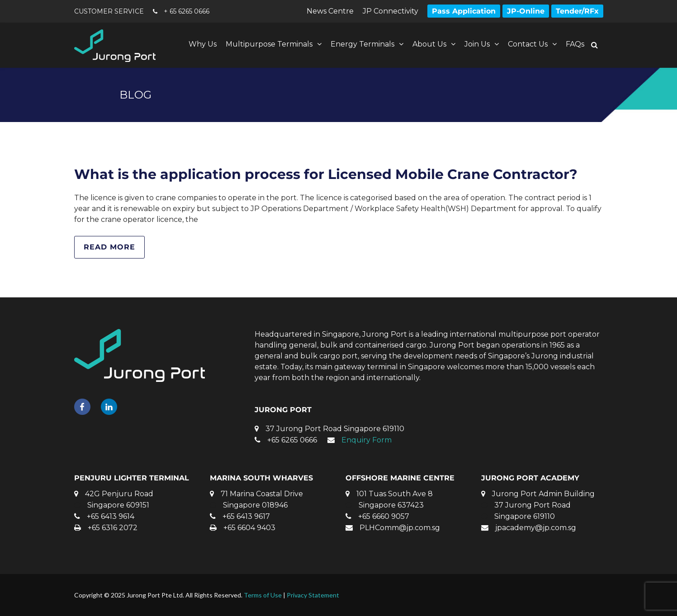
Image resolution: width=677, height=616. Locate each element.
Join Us (477, 44)
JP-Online (526, 11)
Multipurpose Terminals (269, 44)
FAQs (575, 44)
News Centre (330, 11)
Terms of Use (263, 595)
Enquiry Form (367, 440)
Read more (109, 247)
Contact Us (528, 44)
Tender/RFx (577, 11)
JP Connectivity (391, 11)
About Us (429, 44)
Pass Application (464, 11)
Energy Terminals (362, 44)
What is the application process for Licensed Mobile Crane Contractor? (326, 174)
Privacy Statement (313, 595)
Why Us (203, 44)
